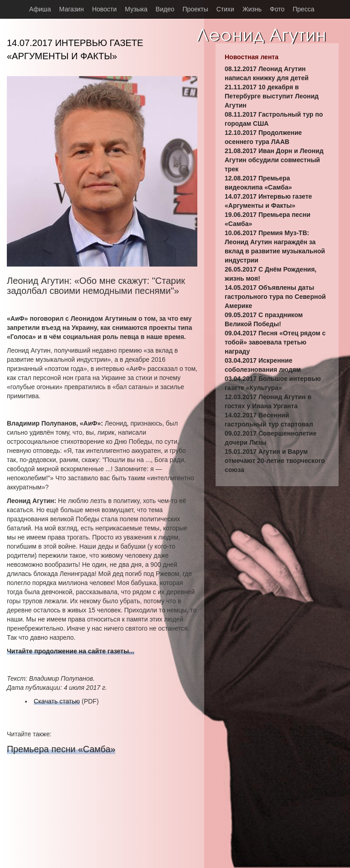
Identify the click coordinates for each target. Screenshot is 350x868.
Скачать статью (57, 701)
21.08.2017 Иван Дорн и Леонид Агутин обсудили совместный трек (274, 160)
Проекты (196, 9)
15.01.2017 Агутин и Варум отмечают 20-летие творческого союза (275, 461)
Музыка (136, 9)
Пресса (303, 9)
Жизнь (252, 9)
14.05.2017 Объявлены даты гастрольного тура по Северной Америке (275, 297)
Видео (165, 9)
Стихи (225, 9)
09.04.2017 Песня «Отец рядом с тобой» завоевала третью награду (275, 342)
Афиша (40, 9)
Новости (104, 9)
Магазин (72, 9)
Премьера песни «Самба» (61, 749)
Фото (277, 9)
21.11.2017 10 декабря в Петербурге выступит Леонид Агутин (272, 96)
